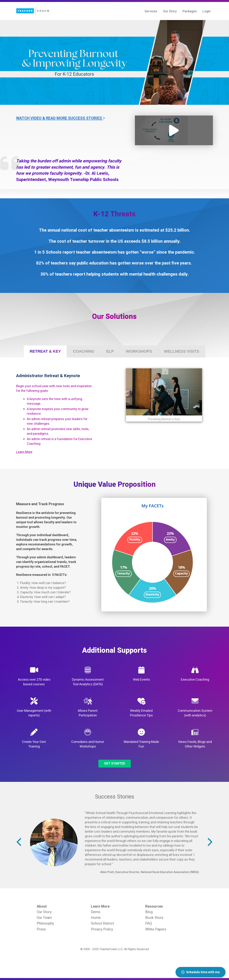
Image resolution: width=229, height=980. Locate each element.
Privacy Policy (102, 929)
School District (103, 923)
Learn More (24, 452)
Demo (96, 912)
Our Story (44, 912)
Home (96, 918)
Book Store (154, 918)
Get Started (115, 764)
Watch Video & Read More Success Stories (60, 118)
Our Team (44, 918)
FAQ (149, 923)
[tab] (45, 351)
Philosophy (45, 923)
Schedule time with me (200, 972)
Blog (149, 912)
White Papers (156, 929)
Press (41, 929)
